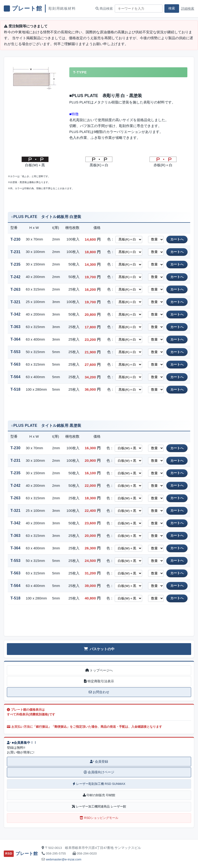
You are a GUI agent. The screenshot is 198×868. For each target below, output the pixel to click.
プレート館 (27, 8)
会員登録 (99, 762)
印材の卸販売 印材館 (99, 795)
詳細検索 (188, 9)
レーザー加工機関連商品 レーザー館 (99, 806)
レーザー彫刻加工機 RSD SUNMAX (99, 784)
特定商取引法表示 (99, 681)
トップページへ (99, 670)
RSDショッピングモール (99, 818)
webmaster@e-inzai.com (64, 859)
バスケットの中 (99, 649)
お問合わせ (99, 692)
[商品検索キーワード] (139, 9)
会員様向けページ (99, 772)
